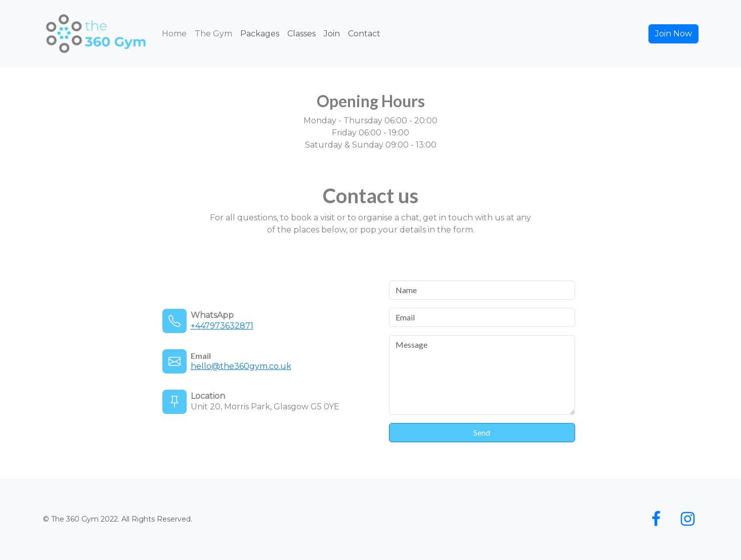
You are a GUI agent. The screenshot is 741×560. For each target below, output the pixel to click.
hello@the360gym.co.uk (241, 366)
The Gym (213, 34)
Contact (364, 34)
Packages (260, 34)
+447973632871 (222, 326)
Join (332, 34)
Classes (301, 34)
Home (174, 34)
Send (482, 432)
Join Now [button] (673, 34)
